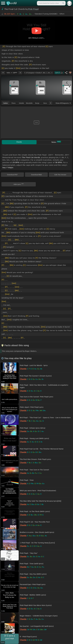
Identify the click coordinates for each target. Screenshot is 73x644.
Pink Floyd (33, 9)
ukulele (21, 103)
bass (45, 103)
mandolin (29, 103)
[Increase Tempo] (20, 73)
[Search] (63, 3)
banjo (37, 103)
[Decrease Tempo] (3, 73)
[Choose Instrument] (51, 103)
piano (14, 103)
